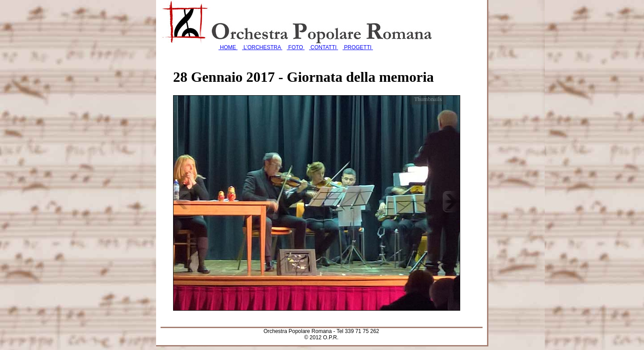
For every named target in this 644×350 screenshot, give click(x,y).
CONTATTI (324, 47)
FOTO (296, 47)
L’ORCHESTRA (262, 47)
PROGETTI (358, 47)
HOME (228, 47)
